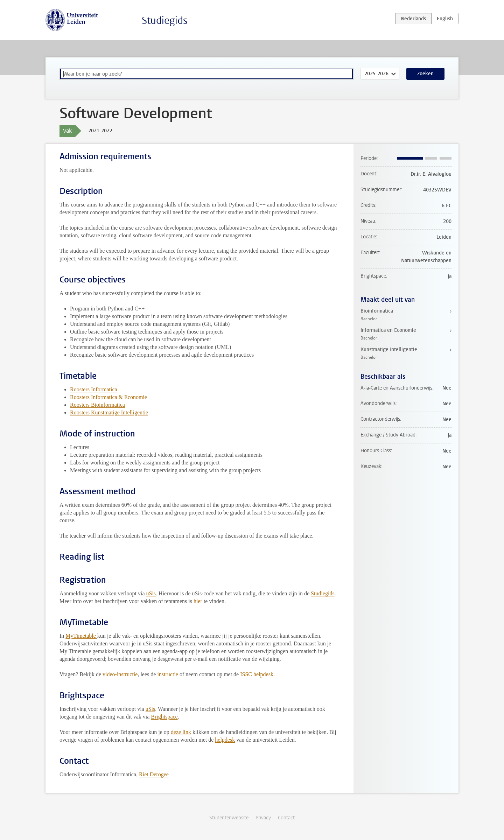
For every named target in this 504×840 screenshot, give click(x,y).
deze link (181, 732)
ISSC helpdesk (257, 674)
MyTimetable (81, 636)
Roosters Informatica (94, 389)
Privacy (263, 818)
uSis (151, 593)
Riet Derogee (154, 774)
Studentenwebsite (229, 818)
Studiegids (165, 20)
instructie (168, 674)
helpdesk (225, 740)
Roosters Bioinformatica (97, 405)
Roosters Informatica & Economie (108, 397)
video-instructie (120, 674)
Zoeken (425, 74)
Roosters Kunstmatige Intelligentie (109, 412)
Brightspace (164, 717)
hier (198, 601)
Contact (286, 818)
